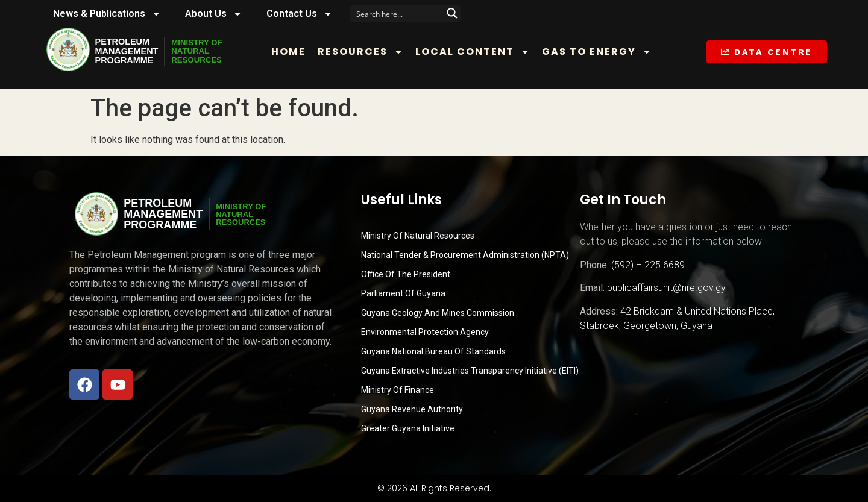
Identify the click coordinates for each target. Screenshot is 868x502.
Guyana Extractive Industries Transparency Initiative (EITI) (470, 371)
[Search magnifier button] (452, 13)
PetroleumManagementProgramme (130, 51)
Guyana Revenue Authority (412, 409)
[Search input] (397, 13)
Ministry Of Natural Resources (418, 236)
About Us (214, 14)
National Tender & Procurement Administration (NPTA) (465, 255)
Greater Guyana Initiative (408, 428)
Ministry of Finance (398, 390)
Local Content (482, 52)
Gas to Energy (606, 52)
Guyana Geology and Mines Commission (438, 313)
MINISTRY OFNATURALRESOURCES (209, 51)
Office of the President (406, 274)
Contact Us (300, 14)
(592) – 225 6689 (648, 265)
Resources (370, 52)
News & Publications (107, 14)
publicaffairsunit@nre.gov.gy (666, 288)
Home (297, 52)
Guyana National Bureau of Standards (433, 351)
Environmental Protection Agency (425, 332)
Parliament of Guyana (403, 293)
